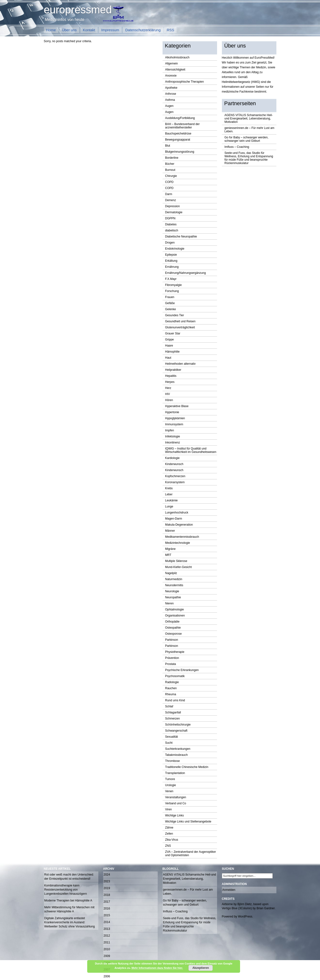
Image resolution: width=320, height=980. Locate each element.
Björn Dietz (245, 904)
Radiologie (172, 682)
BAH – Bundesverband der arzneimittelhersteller (183, 126)
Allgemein (172, 63)
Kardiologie (172, 458)
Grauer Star (173, 333)
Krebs (169, 488)
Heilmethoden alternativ (180, 364)
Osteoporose (174, 634)
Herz (168, 388)
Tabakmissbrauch (176, 755)
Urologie (171, 785)
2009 (107, 956)
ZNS (168, 846)
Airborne (227, 904)
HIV (168, 394)
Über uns (69, 30)
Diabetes (171, 224)
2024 (107, 875)
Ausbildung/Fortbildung (180, 118)
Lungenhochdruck (177, 513)
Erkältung (171, 261)
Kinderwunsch (174, 464)
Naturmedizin (174, 579)
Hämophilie (172, 352)
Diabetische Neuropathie (181, 237)
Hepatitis (171, 376)
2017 (107, 902)
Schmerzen (173, 719)
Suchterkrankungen (178, 749)
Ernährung (172, 267)
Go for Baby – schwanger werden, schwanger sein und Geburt (246, 139)
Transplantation (175, 773)
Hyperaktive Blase (177, 406)
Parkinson (172, 640)
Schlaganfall (173, 712)
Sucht (169, 743)
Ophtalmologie (175, 609)
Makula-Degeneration (179, 525)
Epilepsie (171, 255)
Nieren (169, 603)
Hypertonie (172, 412)
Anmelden (229, 890)
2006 (107, 976)
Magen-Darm (174, 519)
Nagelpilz (171, 573)
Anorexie (171, 76)
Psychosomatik (175, 676)
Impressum (110, 30)
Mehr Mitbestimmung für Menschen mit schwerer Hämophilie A (69, 909)
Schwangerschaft (176, 731)
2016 (107, 909)
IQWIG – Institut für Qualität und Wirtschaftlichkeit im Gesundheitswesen (191, 450)
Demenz (171, 200)
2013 (107, 929)
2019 (107, 888)
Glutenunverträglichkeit (180, 327)
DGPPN (170, 218)
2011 (107, 942)
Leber (169, 494)
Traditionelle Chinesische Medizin (187, 767)
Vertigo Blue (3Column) (237, 908)
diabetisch (172, 230)
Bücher (170, 164)
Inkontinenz (173, 443)
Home (51, 30)
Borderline (172, 158)
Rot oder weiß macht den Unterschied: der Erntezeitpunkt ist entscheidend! (69, 877)
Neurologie (172, 591)
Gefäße (170, 303)
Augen (169, 106)
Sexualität (172, 737)
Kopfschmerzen (175, 476)
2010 (107, 949)
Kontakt (89, 30)
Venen (169, 791)
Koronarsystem (175, 482)
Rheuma (171, 694)
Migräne (170, 549)
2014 (107, 922)
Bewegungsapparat (178, 140)
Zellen (169, 834)
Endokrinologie (175, 249)
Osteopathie (173, 628)
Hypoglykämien (175, 418)
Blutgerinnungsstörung (180, 152)
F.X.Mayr (171, 279)
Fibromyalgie (174, 285)
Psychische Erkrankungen (182, 670)
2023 (107, 881)
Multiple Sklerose (176, 561)
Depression (173, 206)
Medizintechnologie (178, 543)
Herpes (170, 382)
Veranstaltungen (176, 797)
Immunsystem (174, 424)
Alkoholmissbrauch (177, 57)
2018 (107, 895)
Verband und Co (176, 803)
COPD (169, 182)
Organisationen (175, 616)
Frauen (170, 297)
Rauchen (171, 688)
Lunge (169, 506)
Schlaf (169, 706)
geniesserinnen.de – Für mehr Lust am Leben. (250, 130)
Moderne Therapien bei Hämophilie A (68, 901)
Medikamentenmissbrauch (182, 537)
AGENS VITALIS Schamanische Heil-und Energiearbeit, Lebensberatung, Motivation (249, 119)
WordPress (245, 917)
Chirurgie (171, 176)
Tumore (170, 779)
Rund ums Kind (175, 700)
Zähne (169, 828)
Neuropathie (173, 597)
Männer (170, 531)
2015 (107, 915)
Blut (168, 146)
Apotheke (171, 88)
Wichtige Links (175, 815)
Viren (169, 809)
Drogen (170, 243)
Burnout (170, 170)
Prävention (172, 658)
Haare (169, 346)
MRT (168, 555)
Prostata (171, 664)
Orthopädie (172, 622)
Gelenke (171, 309)
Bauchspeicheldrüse (178, 134)
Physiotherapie (175, 652)
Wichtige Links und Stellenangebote (188, 822)
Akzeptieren (201, 968)
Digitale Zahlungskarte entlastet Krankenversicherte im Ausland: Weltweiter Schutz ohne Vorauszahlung (70, 922)
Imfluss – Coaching (237, 147)
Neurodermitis (174, 585)
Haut (168, 358)
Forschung (172, 291)
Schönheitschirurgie (178, 725)
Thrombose (173, 761)
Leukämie (172, 500)
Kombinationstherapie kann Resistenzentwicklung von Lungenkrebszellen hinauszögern (66, 890)
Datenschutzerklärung (143, 30)
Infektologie (173, 436)
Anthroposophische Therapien (185, 82)
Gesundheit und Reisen (180, 321)
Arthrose (171, 94)
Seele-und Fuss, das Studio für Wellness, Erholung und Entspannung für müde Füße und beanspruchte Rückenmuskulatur (249, 158)
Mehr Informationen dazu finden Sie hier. (157, 968)
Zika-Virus (172, 840)
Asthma (170, 100)
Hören (169, 400)
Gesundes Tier (175, 315)
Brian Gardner (266, 908)
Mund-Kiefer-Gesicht (179, 567)
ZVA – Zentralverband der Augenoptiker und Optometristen (191, 854)
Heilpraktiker (173, 370)
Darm (169, 194)
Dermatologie (174, 212)
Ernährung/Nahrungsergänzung (186, 273)
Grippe (170, 340)
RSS (170, 30)
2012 (107, 936)
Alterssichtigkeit (175, 70)
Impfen (170, 430)
